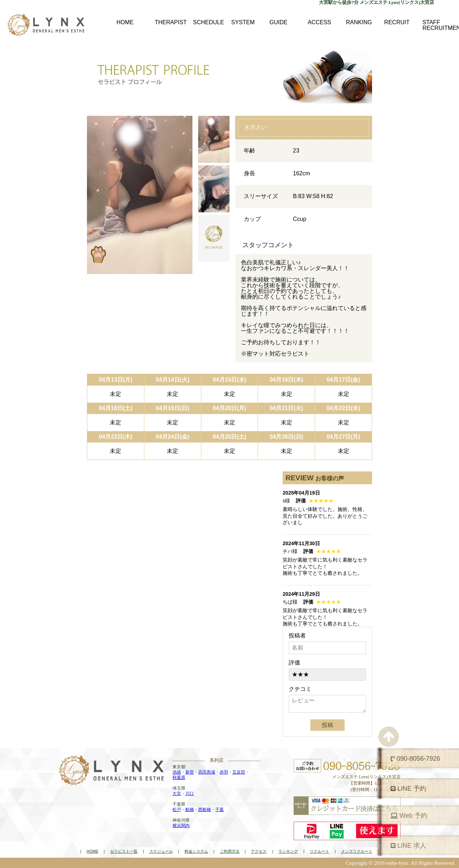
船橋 (190, 810)
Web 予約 (409, 816)
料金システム (196, 851)
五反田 (239, 772)
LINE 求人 (408, 846)
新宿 (190, 772)
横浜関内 (181, 826)
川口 (190, 794)
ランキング (288, 851)
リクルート (319, 851)
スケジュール (161, 851)
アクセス (259, 851)
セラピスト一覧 (124, 851)
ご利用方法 (230, 851)
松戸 (177, 810)
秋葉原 (179, 777)
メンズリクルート (357, 851)
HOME (92, 851)
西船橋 (205, 810)
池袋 (177, 772)
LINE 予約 (408, 789)
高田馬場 (207, 772)
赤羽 (224, 772)
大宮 (177, 794)
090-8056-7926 (415, 759)
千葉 (220, 810)
